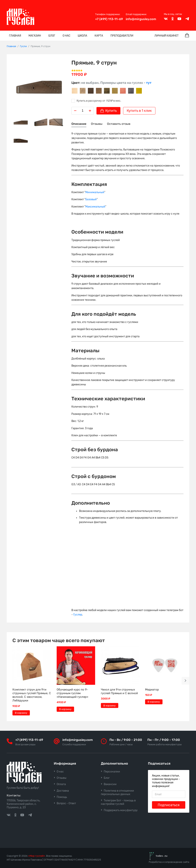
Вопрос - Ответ (66, 803)
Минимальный (95, 192)
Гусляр (78, 615)
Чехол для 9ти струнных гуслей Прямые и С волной (119, 691)
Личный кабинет (167, 36)
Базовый (91, 199)
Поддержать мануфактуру (121, 810)
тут (149, 83)
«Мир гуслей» (37, 856)
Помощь (62, 797)
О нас (66, 36)
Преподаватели (122, 36)
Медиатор (152, 690)
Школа (82, 36)
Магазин (35, 36)
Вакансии (110, 784)
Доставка (63, 791)
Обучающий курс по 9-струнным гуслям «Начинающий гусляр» (72, 693)
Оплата (61, 784)
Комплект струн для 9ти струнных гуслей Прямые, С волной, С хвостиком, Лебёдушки (32, 695)
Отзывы (97, 124)
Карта (99, 36)
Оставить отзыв (119, 124)
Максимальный (95, 207)
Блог (52, 36)
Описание (79, 124)
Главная (15, 36)
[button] (185, 681)
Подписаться (169, 805)
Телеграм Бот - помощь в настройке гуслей (118, 802)
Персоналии (112, 772)
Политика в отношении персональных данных (117, 792)
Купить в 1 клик (139, 111)
